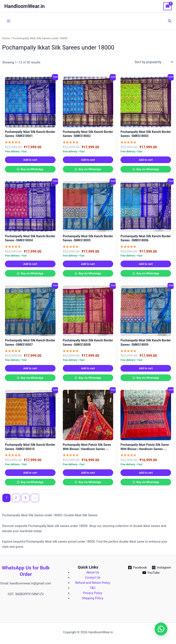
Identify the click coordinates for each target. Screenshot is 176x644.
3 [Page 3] (25, 498)
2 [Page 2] (16, 498)
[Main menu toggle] (9, 21)
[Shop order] (153, 62)
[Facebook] (138, 567)
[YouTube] (151, 573)
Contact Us (93, 578)
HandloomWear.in (25, 6)
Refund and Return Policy (93, 583)
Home (6, 38)
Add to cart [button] (30, 160)
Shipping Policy (93, 598)
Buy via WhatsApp (32, 169)
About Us (93, 572)
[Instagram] (162, 567)
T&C (93, 588)
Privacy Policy (93, 593)
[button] (170, 21)
